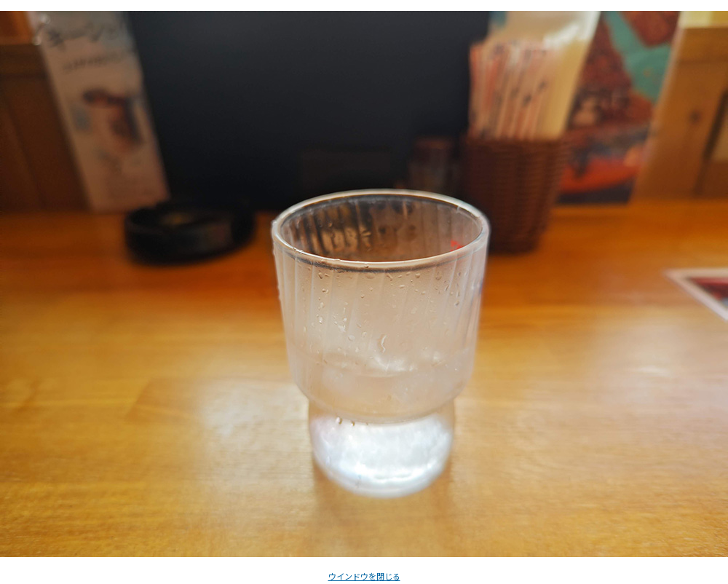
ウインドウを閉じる (364, 576)
